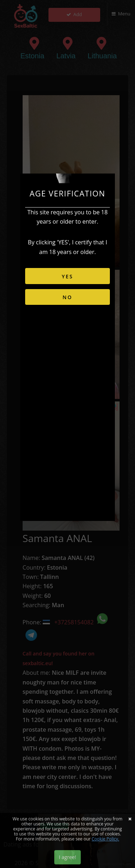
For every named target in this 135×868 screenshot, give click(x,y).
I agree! (67, 857)
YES (67, 276)
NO (67, 297)
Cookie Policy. (105, 839)
